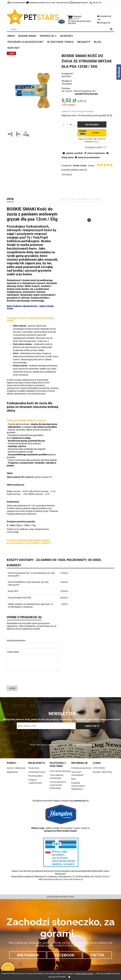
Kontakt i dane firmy (102, 772)
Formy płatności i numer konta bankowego (58, 785)
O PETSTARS (99, 768)
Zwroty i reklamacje (16, 768)
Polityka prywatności (81, 768)
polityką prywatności (83, 745)
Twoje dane (34, 768)
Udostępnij (67, 174)
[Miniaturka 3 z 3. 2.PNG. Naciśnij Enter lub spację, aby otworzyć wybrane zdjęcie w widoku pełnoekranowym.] (26, 134)
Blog (73, 779)
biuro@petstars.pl (81, 3)
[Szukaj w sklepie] (58, 29)
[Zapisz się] (92, 726)
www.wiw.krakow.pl (73, 879)
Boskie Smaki (80, 166)
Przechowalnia (35, 776)
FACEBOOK (65, 955)
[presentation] (28, 678)
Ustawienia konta (37, 772)
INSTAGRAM (28, 955)
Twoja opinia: (13, 652)
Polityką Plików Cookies (84, 974)
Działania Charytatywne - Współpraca (79, 786)
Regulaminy (12, 772)
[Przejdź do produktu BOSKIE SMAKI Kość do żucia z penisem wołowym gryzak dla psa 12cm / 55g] (87, 235)
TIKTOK (97, 955)
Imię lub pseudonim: (16, 640)
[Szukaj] (111, 29)
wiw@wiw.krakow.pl (53, 879)
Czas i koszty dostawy (60, 771)
